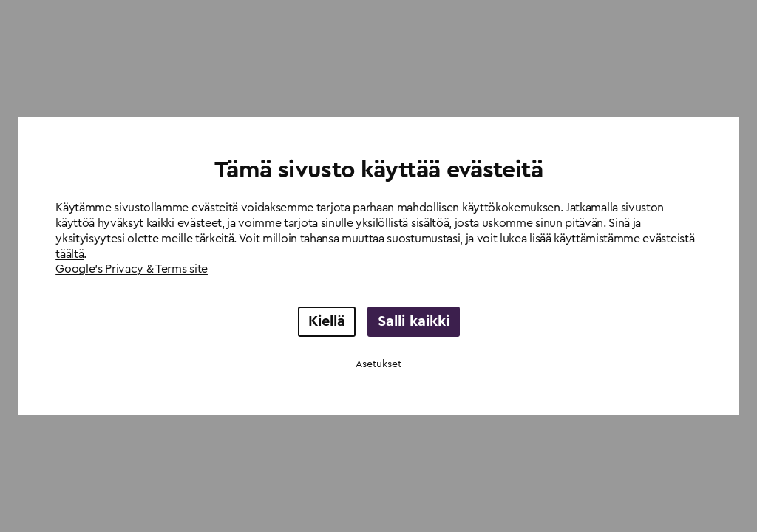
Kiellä (327, 321)
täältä (69, 254)
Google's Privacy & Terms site (132, 269)
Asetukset (378, 364)
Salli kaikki (414, 321)
